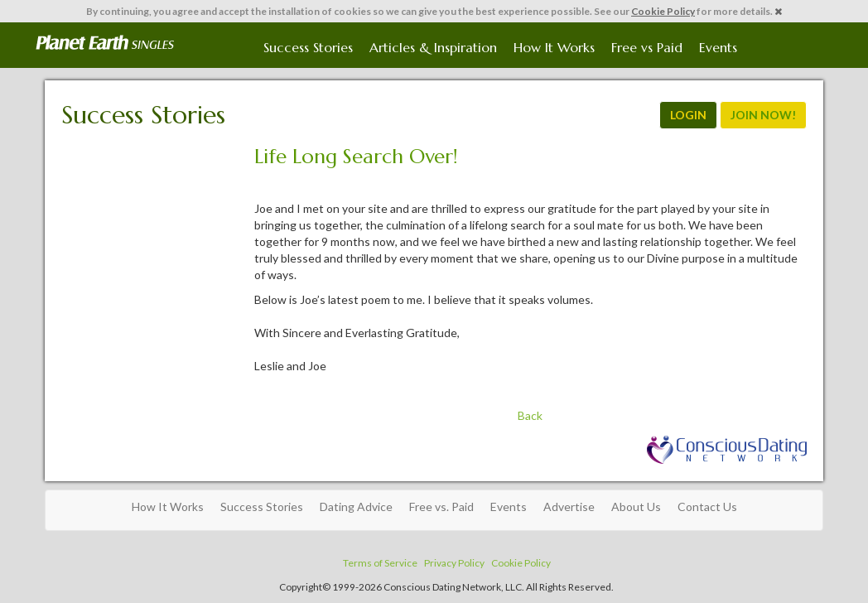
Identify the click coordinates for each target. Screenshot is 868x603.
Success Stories (308, 47)
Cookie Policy (663, 11)
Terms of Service (380, 563)
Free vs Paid (647, 47)
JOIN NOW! (763, 115)
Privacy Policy (454, 563)
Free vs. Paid (441, 507)
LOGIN (688, 115)
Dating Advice (356, 507)
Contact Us (707, 507)
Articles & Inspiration (433, 47)
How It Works (554, 47)
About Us (636, 507)
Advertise (569, 507)
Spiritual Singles (105, 43)
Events (718, 47)
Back (530, 415)
